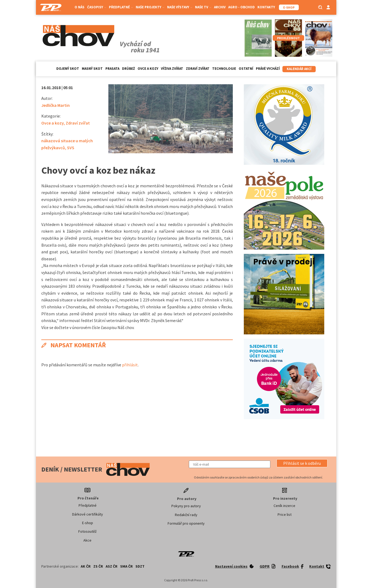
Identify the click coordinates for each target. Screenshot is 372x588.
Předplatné (121, 7)
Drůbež (128, 69)
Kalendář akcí (299, 69)
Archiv (220, 7)
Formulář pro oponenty (186, 523)
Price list (285, 514)
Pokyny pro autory (186, 506)
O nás (80, 7)
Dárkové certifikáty (88, 514)
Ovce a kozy (148, 69)
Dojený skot (68, 69)
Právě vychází (268, 69)
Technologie (224, 69)
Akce (87, 540)
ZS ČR (98, 566)
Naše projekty (150, 7)
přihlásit (130, 365)
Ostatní (246, 69)
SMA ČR (126, 566)
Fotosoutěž (87, 531)
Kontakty (266, 7)
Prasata (112, 69)
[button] (302, 463)
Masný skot (92, 69)
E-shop (88, 523)
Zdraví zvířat (198, 69)
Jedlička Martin (56, 105)
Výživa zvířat (172, 69)
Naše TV (203, 7)
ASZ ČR (112, 566)
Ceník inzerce (284, 506)
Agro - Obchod (242, 7)
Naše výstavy (180, 7)
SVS (71, 148)
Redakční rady (186, 515)
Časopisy (97, 7)
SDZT (140, 566)
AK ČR (86, 566)
